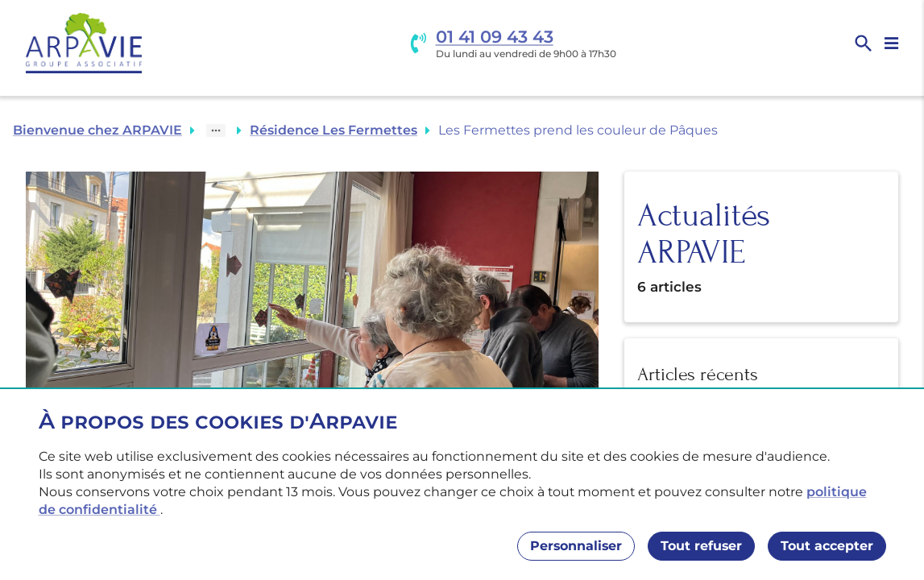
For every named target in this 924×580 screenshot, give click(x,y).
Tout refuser (701, 546)
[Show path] (216, 130)
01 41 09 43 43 (495, 37)
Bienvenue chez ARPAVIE (97, 130)
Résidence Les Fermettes (334, 130)
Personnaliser (576, 546)
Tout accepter (827, 546)
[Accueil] (84, 43)
